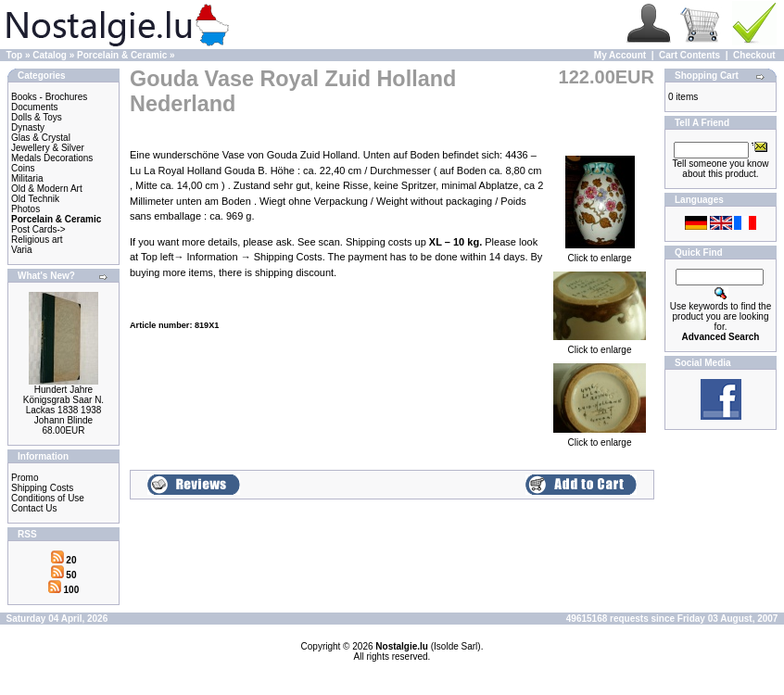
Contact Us (34, 508)
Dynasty (28, 127)
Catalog (50, 55)
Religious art (37, 240)
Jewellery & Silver (48, 148)
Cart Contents (689, 55)
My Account (620, 55)
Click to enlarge (600, 254)
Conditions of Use (48, 498)
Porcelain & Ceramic (122, 55)
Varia (22, 250)
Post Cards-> (38, 229)
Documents (35, 107)
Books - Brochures (49, 97)
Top (15, 55)
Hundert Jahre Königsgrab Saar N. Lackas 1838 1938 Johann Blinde (63, 405)
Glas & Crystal (41, 138)
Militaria (27, 178)
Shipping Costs (42, 488)
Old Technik (35, 199)
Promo (25, 478)
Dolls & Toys (37, 117)
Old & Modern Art (47, 189)
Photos (25, 209)
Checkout (754, 55)
